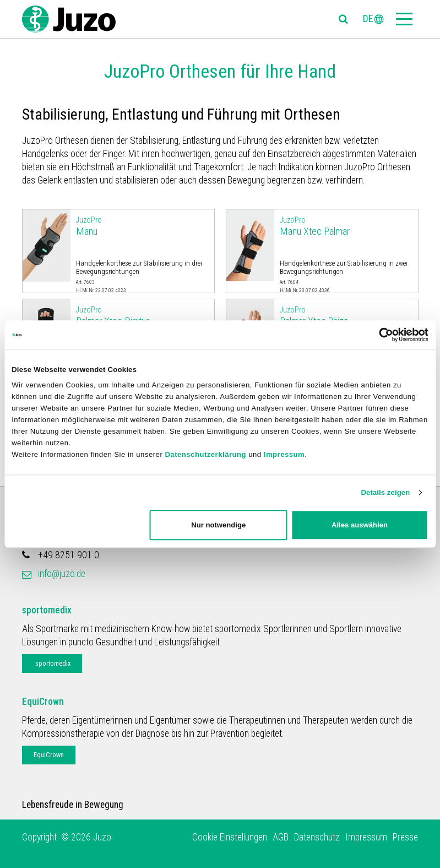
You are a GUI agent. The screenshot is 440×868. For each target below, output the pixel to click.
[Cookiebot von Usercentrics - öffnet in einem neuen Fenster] (380, 335)
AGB (281, 837)
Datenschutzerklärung (205, 454)
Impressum (284, 454)
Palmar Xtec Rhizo (346, 316)
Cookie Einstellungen (230, 837)
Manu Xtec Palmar (346, 226)
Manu (142, 226)
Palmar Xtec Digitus (142, 316)
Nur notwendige (218, 525)
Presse (405, 837)
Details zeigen (385, 492)
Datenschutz (317, 837)
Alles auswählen (360, 525)
